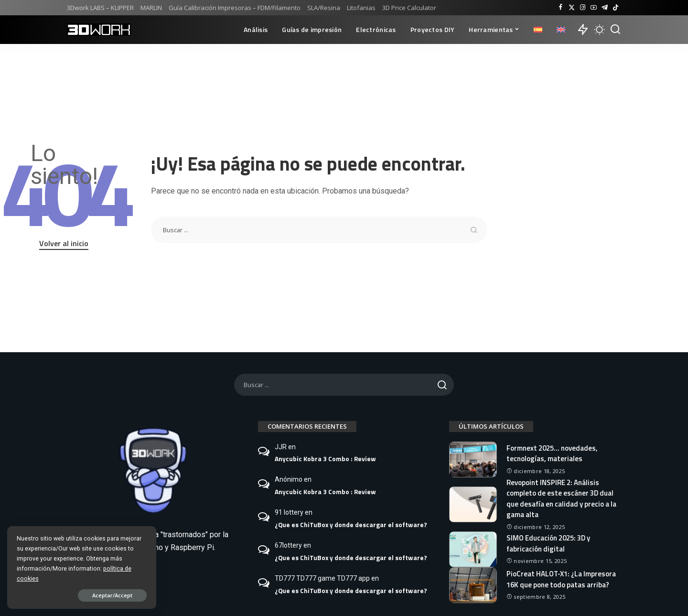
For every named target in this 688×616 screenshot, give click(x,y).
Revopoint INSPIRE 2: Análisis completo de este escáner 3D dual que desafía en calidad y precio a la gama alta (561, 499)
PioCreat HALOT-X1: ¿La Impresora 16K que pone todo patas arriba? (561, 579)
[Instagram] (583, 8)
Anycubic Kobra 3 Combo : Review (325, 459)
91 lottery (289, 512)
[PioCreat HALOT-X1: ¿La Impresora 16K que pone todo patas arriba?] (473, 585)
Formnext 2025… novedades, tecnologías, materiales (552, 454)
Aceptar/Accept (107, 595)
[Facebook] (561, 8)
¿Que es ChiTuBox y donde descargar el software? (351, 525)
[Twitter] (572, 8)
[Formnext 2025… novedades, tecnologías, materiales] (473, 459)
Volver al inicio (64, 243)
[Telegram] (605, 8)
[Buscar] (615, 30)
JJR (281, 447)
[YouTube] (594, 8)
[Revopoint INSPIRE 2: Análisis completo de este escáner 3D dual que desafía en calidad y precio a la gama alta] (473, 504)
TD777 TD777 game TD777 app (322, 578)
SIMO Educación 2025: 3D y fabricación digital (548, 543)
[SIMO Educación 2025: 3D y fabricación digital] (473, 549)
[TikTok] (616, 8)
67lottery (288, 545)
